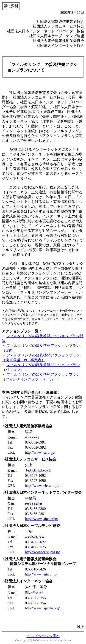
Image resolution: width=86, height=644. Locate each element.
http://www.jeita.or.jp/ (41, 574)
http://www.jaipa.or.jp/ (42, 519)
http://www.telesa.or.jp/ (42, 486)
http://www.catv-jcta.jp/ (42, 552)
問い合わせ (34, 593)
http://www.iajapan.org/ (42, 608)
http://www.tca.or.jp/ (40, 452)
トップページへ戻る (43, 636)
